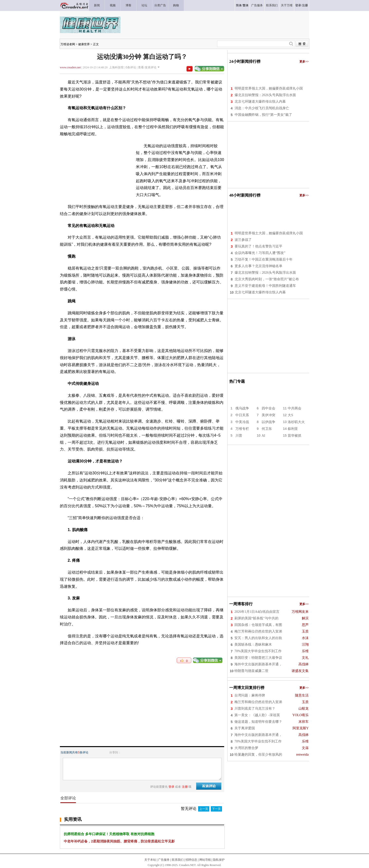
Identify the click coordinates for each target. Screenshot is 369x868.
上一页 (204, 809)
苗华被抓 (295, 436)
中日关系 (242, 415)
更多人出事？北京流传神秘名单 (258, 266)
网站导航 (205, 860)
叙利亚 (293, 429)
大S (290, 415)
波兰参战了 (243, 240)
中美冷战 (242, 422)
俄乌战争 (242, 408)
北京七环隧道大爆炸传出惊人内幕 (260, 102)
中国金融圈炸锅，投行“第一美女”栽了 (263, 115)
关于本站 (150, 860)
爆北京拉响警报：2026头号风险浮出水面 (265, 95)
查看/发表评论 (147, 67)
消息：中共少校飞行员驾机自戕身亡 (262, 108)
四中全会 (268, 408)
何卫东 (267, 429)
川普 (239, 436)
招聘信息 (191, 860)
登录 (298, 5)
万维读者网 (68, 44)
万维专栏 (242, 429)
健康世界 (84, 44)
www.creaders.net (70, 67)
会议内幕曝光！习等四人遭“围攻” (260, 253)
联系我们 (178, 860)
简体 (239, 5)
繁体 (246, 5)
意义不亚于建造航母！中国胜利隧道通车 (265, 286)
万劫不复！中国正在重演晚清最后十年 (264, 259)
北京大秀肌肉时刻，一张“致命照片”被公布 (267, 279)
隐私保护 (219, 860)
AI (263, 436)
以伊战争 (268, 422)
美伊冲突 (268, 415)
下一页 (216, 809)
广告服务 (164, 860)
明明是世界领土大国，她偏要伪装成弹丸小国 (269, 88)
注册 (305, 5)
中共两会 (295, 408)
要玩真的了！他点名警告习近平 (258, 246)
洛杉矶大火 (296, 422)
